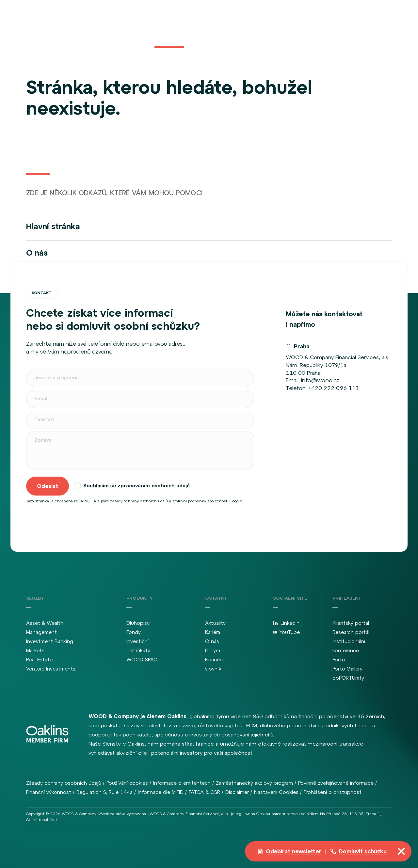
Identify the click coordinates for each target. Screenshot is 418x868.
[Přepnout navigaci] (401, 851)
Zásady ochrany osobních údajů (64, 783)
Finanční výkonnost (49, 792)
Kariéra (231, 30)
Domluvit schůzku (358, 851)
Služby (139, 30)
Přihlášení (324, 30)
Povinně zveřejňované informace (336, 783)
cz (362, 30)
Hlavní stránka (53, 226)
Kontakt (282, 30)
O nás (257, 30)
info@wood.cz (320, 380)
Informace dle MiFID (161, 792)
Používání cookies (127, 783)
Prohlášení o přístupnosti (333, 792)
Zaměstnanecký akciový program (254, 783)
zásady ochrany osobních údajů (140, 501)
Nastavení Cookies (276, 792)
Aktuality (202, 30)
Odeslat (48, 486)
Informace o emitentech (182, 783)
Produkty (169, 30)
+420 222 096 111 (334, 388)
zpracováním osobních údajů (154, 486)
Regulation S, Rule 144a (104, 792)
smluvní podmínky (190, 501)
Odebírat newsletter (289, 851)
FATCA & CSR (204, 792)
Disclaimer (237, 792)
